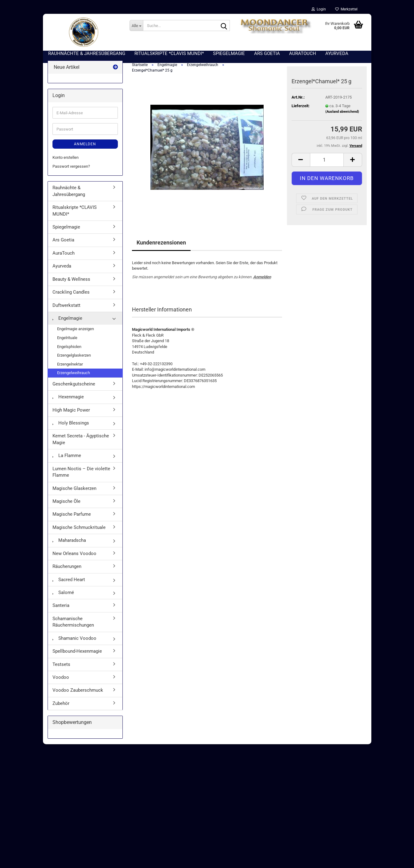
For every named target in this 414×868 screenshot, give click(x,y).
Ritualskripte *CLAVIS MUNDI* (75, 212)
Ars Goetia (63, 241)
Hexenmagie (68, 398)
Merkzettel (346, 9)
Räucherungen (67, 568)
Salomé (63, 593)
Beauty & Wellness (71, 280)
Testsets (61, 665)
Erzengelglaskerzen (74, 356)
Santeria (61, 607)
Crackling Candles (71, 293)
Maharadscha (69, 542)
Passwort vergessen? (71, 167)
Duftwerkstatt (66, 306)
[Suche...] (136, 25)
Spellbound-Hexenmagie (77, 652)
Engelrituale (67, 339)
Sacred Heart (69, 581)
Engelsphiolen (69, 348)
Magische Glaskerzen (74, 489)
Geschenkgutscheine (74, 385)
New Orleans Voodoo (74, 554)
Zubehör (61, 704)
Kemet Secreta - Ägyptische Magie (81, 440)
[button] (301, 161)
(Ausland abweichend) (342, 113)
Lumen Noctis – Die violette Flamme (81, 473)
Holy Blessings (71, 424)
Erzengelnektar (70, 365)
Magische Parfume (72, 515)
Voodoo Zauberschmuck (78, 691)
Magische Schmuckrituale (79, 528)
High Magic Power (71, 411)
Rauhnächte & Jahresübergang (69, 192)
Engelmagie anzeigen (75, 330)
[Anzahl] (327, 161)
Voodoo (61, 678)
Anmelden (262, 278)
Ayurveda (62, 267)
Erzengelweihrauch (74, 374)
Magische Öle (66, 502)
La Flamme (67, 457)
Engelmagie (67, 319)
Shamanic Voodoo (74, 639)
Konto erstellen (66, 159)
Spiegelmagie (66, 228)
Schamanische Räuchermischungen (73, 623)
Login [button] (319, 9)
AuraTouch (64, 254)
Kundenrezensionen (161, 243)
